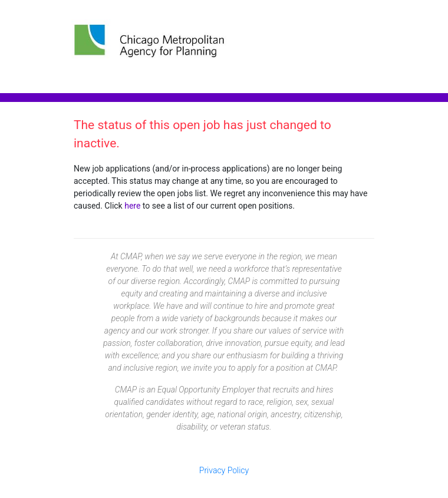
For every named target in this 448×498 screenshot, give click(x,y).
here (132, 206)
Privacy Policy (224, 470)
